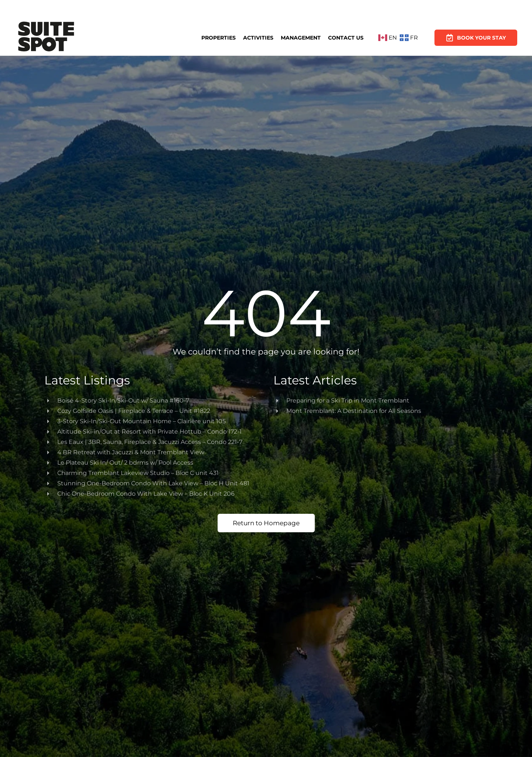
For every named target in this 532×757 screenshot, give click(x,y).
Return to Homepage (266, 523)
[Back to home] (46, 38)
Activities (258, 38)
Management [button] (301, 38)
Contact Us (346, 37)
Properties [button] (219, 38)
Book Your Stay (476, 36)
